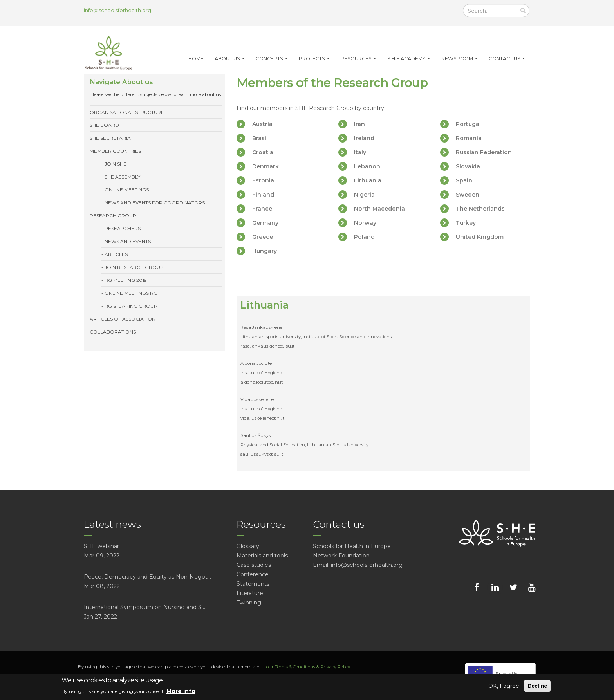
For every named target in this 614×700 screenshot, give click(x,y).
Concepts (269, 59)
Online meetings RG (131, 293)
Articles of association (123, 319)
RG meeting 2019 (126, 280)
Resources (356, 59)
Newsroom (457, 59)
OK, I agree (504, 686)
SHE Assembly (122, 177)
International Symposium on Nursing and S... (144, 607)
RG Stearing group (131, 306)
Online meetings (127, 190)
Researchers (123, 228)
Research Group (113, 216)
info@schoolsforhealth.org (117, 10)
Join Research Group (134, 267)
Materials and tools (262, 556)
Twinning (249, 603)
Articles (116, 254)
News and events (128, 241)
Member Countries (115, 151)
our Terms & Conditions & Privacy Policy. (309, 667)
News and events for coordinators (155, 203)
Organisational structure (127, 112)
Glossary (248, 546)
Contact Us (505, 59)
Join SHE (116, 164)
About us (227, 59)
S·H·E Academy (406, 59)
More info (181, 691)
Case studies (254, 565)
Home (196, 59)
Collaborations (113, 332)
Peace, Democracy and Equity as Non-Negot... (147, 577)
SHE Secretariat (112, 138)
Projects (312, 59)
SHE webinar (101, 546)
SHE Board (104, 125)
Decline (537, 686)
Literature (250, 593)
